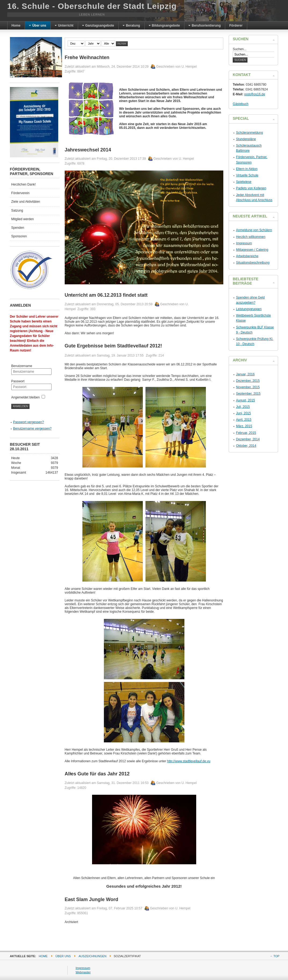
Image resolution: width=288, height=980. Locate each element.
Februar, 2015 (246, 433)
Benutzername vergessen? (32, 429)
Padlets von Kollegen (251, 188)
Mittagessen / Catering (252, 250)
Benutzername (22, 366)
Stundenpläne (246, 139)
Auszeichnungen (93, 956)
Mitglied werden (23, 219)
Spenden (18, 228)
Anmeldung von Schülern (254, 230)
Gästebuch (240, 104)
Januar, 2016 (245, 374)
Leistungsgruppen (249, 309)
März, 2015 (244, 426)
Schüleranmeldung (249, 133)
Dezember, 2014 (248, 439)
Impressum (244, 243)
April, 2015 (244, 420)
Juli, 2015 (243, 407)
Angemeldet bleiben (25, 397)
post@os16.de (255, 94)
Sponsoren (19, 236)
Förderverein (20, 193)
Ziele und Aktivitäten (26, 202)
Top (276, 956)
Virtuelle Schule (247, 175)
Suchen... (240, 49)
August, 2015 (245, 400)
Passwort (18, 381)
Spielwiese (244, 182)
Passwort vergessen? (29, 422)
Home (43, 956)
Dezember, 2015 (248, 381)
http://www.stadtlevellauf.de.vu (189, 761)
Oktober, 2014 (246, 446)
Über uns (63, 956)
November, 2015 (248, 387)
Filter (122, 44)
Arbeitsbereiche (247, 256)
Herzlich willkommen (251, 237)
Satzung (17, 210)
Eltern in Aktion (247, 169)
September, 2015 (248, 394)
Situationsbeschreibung (253, 263)
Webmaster (83, 972)
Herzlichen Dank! (23, 184)
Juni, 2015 (243, 413)
